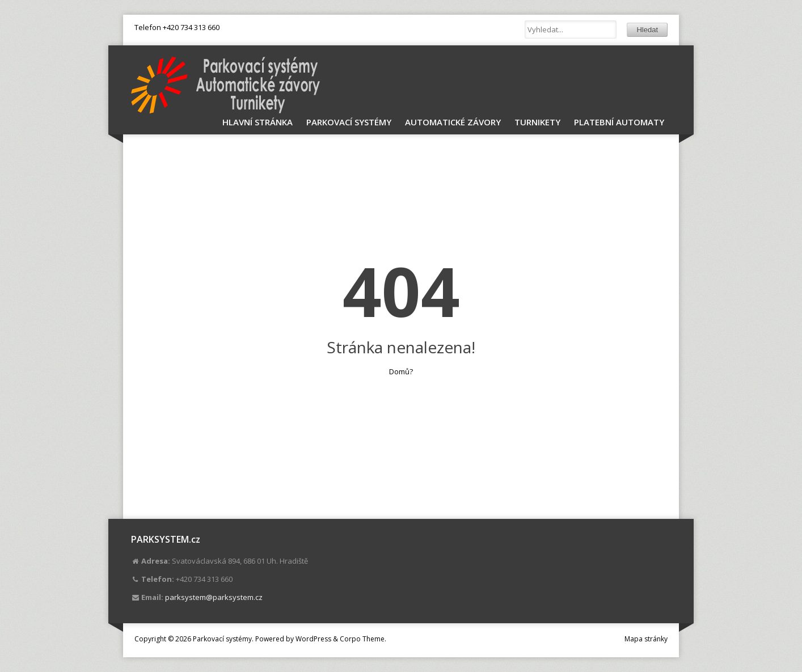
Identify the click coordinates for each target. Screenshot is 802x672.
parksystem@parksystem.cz (214, 597)
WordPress (313, 639)
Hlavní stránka (258, 122)
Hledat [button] (647, 30)
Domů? (401, 371)
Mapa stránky (646, 639)
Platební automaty (619, 122)
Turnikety (537, 122)
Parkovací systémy (349, 122)
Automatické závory (453, 122)
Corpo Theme (362, 639)
